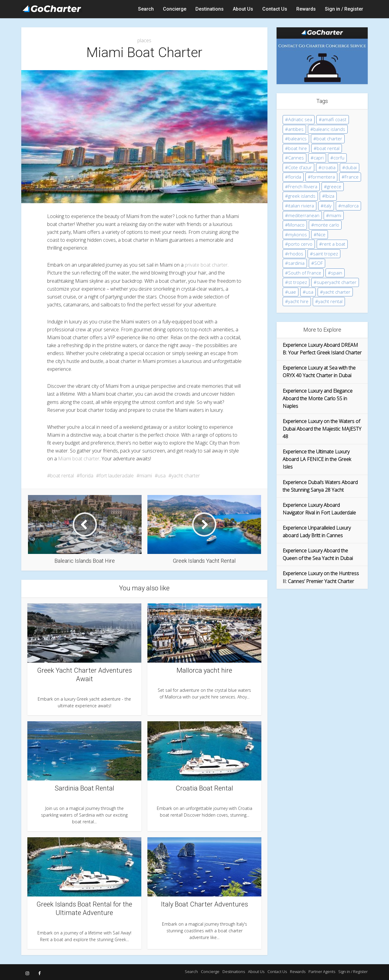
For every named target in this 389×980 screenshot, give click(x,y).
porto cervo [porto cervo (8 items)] (300, 244)
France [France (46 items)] (352, 177)
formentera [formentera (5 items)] (323, 177)
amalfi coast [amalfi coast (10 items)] (334, 119)
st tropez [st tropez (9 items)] (298, 282)
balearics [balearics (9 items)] (297, 138)
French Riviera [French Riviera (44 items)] (303, 186)
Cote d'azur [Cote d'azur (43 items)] (300, 167)
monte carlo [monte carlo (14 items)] (327, 225)
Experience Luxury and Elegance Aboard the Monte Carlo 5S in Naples (318, 398)
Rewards (306, 9)
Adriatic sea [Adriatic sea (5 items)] (300, 119)
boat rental (62, 476)
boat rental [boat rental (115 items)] (328, 148)
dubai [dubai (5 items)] (351, 167)
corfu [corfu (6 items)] (339, 158)
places (144, 40)
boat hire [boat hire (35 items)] (298, 148)
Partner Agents (322, 971)
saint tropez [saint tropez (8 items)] (325, 254)
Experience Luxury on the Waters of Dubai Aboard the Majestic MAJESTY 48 (322, 429)
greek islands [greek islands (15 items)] (302, 196)
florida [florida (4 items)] (295, 177)
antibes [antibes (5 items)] (296, 129)
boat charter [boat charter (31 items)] (329, 138)
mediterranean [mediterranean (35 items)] (304, 215)
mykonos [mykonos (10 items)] (298, 234)
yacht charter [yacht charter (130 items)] (337, 292)
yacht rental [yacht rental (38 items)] (330, 301)
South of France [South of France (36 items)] (305, 273)
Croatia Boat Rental (204, 788)
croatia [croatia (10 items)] (329, 167)
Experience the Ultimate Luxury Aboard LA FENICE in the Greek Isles (317, 459)
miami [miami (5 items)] (335, 215)
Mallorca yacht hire (204, 670)
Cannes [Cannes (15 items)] (296, 158)
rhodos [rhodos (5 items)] (296, 254)
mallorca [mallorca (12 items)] (350, 206)
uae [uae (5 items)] (292, 292)
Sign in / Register (344, 9)
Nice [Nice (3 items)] (321, 234)
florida (86, 476)
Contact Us (275, 9)
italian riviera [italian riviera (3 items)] (301, 206)
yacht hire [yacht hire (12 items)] (298, 301)
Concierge (175, 9)
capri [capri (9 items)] (319, 158)
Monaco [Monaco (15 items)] (296, 225)
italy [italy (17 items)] (328, 206)
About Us (243, 9)
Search (146, 9)
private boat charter (206, 265)
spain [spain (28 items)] (337, 273)
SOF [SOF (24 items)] (318, 263)
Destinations (210, 9)
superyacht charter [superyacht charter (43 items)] (337, 282)
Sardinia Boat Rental (84, 788)
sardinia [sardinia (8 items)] (296, 263)
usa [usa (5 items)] (310, 292)
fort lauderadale (116, 476)
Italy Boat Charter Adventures (204, 904)
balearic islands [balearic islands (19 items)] (329, 129)
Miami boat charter (79, 459)
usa (162, 476)
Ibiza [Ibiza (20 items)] (330, 196)
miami (146, 476)
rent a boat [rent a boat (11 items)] (334, 244)
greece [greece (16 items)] (334, 186)
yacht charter (186, 476)
